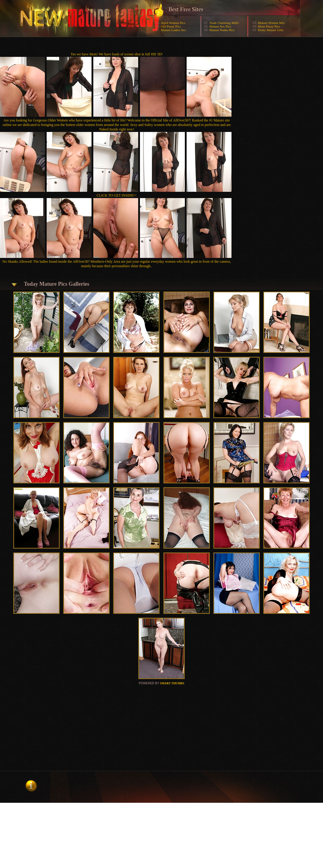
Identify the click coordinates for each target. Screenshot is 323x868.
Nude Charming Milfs (224, 23)
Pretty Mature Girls (271, 30)
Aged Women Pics (173, 23)
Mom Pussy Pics (269, 26)
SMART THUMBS (172, 683)
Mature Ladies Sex (173, 30)
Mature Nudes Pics (222, 30)
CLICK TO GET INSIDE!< (117, 195)
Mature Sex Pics (220, 26)
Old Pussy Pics (171, 26)
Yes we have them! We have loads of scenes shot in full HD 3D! (117, 54)
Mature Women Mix (271, 23)
